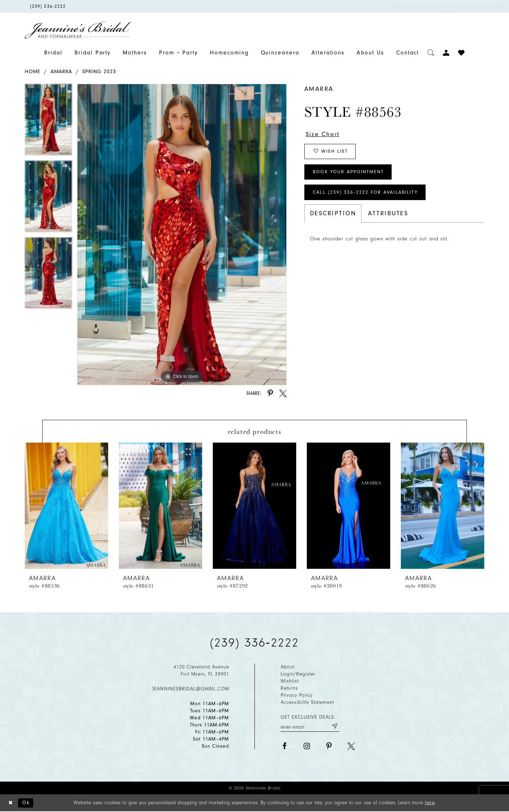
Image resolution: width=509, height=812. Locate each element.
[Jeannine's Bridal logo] (78, 30)
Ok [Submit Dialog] (27, 803)
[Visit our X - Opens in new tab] (351, 746)
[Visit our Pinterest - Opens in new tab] (329, 746)
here (430, 803)
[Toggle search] (431, 53)
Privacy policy (297, 695)
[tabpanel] (48, 122)
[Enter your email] (310, 726)
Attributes (388, 216)
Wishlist (290, 681)
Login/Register (298, 674)
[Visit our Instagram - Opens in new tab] (307, 746)
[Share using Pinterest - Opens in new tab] (270, 393)
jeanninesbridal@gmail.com (191, 689)
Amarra (61, 72)
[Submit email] (334, 726)
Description (333, 216)
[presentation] (66, 506)
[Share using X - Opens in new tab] (283, 393)
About (288, 667)
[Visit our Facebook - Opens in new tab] (284, 746)
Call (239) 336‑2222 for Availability (367, 195)
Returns (289, 688)
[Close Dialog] (11, 803)
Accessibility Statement (307, 702)
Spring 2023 (99, 72)
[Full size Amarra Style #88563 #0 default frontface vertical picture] (182, 234)
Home (33, 72)
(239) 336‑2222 (255, 643)
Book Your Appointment (350, 173)
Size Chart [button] (324, 134)
